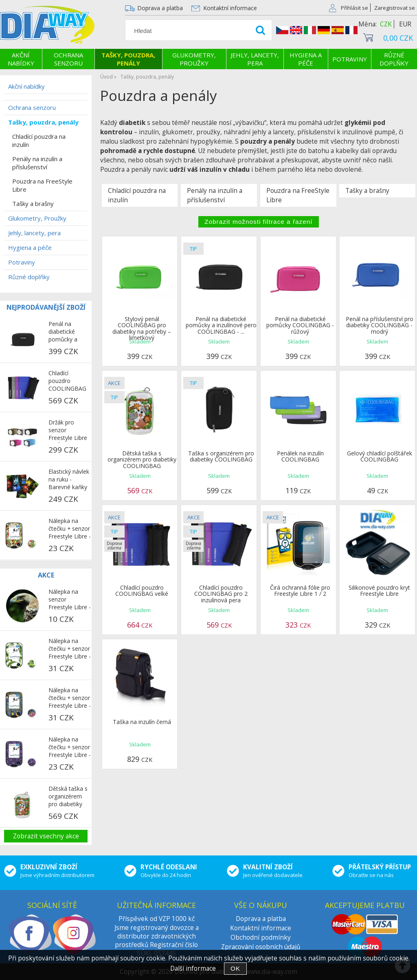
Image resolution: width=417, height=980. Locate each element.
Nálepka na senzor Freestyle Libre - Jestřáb (70, 600)
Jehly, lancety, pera (255, 59)
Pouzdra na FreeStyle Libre (298, 195)
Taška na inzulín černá (142, 722)
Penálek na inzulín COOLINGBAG (300, 456)
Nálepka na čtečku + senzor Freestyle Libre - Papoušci (70, 698)
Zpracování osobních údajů (261, 947)
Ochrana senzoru (68, 59)
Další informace (193, 968)
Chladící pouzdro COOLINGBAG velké (142, 591)
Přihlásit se (354, 8)
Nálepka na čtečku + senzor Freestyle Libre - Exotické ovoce (70, 529)
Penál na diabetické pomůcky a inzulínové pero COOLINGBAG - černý (69, 332)
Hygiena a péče (306, 59)
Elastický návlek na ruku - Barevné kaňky (69, 479)
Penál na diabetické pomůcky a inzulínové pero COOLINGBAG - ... (221, 325)
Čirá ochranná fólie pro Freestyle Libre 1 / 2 (300, 591)
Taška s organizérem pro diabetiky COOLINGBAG (221, 456)
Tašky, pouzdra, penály (128, 59)
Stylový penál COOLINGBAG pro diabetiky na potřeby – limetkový (142, 328)
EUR (405, 24)
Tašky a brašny (367, 191)
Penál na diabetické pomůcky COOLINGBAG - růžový (300, 325)
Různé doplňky (394, 59)
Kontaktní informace (230, 8)
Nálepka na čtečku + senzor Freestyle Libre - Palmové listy (70, 649)
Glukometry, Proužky (194, 59)
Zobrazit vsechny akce (46, 836)
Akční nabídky (21, 59)
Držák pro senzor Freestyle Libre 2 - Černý (68, 431)
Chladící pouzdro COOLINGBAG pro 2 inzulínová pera (221, 594)
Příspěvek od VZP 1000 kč (157, 919)
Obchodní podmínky (261, 937)
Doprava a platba (160, 8)
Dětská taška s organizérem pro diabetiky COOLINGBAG (142, 459)
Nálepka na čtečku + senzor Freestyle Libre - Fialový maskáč (70, 748)
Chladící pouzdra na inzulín (137, 195)
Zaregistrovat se (395, 8)
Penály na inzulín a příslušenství (215, 195)
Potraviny (350, 59)
